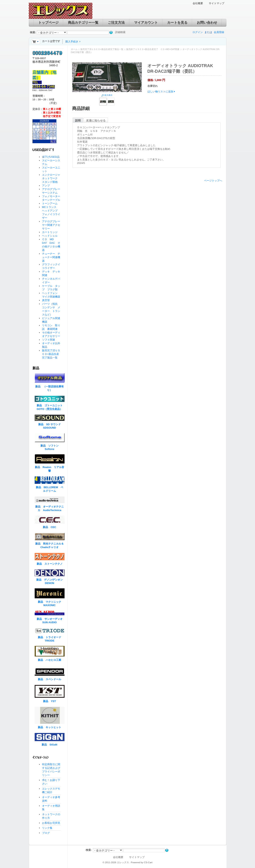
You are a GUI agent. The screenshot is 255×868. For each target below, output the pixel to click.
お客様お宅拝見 (51, 823)
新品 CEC (51, 527)
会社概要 (198, 3)
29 (41, 138)
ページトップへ (213, 181)
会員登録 (219, 32)
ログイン (198, 32)
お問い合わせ (207, 23)
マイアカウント (146, 23)
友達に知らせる (96, 121)
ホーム (74, 49)
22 (41, 135)
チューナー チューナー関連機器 (51, 257)
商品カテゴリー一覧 (83, 23)
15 (41, 133)
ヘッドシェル (50, 236)
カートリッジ (51, 232)
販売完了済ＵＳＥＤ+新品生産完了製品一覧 (102, 49)
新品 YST (49, 701)
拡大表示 (108, 95)
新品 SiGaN (49, 745)
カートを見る (177, 23)
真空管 (46, 300)
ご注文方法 (116, 23)
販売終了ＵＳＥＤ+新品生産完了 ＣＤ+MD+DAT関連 (153, 49)
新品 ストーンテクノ (50, 564)
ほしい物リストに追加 (160, 92)
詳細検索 (120, 32)
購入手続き (72, 42)
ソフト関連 (49, 340)
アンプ (46, 186)
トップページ (48, 23)
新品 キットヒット (50, 727)
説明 (78, 121)
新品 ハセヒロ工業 (50, 660)
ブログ (46, 833)
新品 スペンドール (50, 679)
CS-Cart (148, 862)
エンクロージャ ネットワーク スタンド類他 (52, 178)
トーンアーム (50, 203)
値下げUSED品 (51, 157)
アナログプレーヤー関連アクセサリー (51, 225)
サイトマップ (217, 3)
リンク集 (47, 828)
